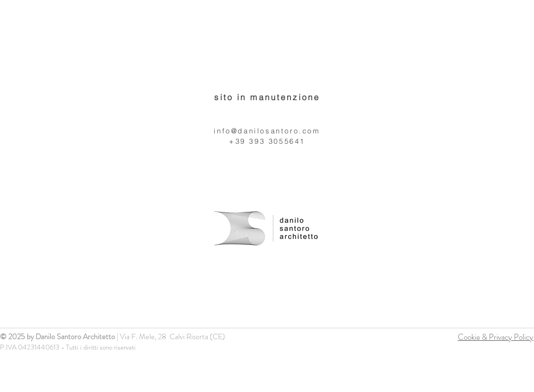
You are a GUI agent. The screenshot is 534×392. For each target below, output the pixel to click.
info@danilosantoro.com (267, 131)
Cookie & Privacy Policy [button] (496, 337)
